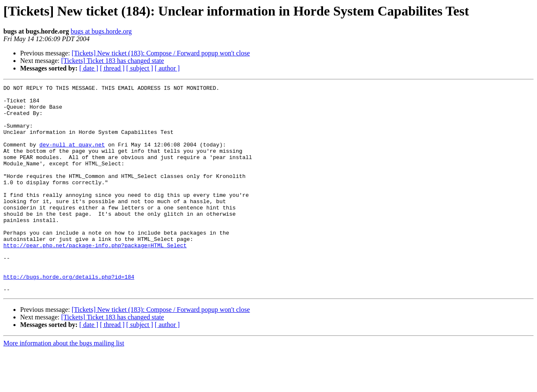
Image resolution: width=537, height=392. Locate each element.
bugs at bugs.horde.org (101, 31)
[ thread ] (112, 68)
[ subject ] (140, 68)
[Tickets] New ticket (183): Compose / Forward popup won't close (161, 53)
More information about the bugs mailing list (64, 385)
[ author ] (167, 68)
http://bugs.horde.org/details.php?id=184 (69, 316)
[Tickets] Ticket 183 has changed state (113, 61)
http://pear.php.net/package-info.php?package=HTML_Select (95, 278)
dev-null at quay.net (72, 157)
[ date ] (89, 68)
